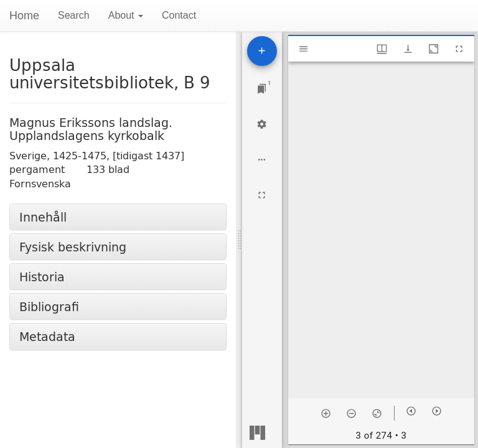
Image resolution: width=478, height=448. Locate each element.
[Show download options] (408, 49)
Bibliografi (49, 306)
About (126, 15)
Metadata (47, 336)
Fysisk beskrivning (73, 247)
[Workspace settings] (262, 124)
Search (74, 15)
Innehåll (43, 217)
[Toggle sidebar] (303, 49)
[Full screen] (262, 195)
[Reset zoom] (377, 413)
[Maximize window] (433, 49)
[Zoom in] (326, 413)
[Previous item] (411, 411)
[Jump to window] (262, 89)
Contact (179, 15)
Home (24, 16)
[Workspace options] (262, 160)
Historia (42, 277)
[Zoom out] (351, 413)
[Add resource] (262, 51)
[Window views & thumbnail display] (382, 49)
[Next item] (437, 411)
